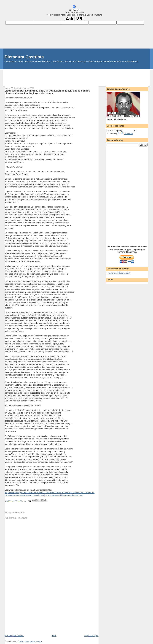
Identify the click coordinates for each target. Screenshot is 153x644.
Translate (125, 134)
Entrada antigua (91, 636)
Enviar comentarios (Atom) (30, 641)
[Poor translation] (80, 19)
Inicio (54, 636)
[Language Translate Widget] (121, 131)
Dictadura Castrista (24, 57)
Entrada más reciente (14, 636)
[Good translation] (70, 19)
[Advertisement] (77, 76)
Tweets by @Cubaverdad (118, 273)
